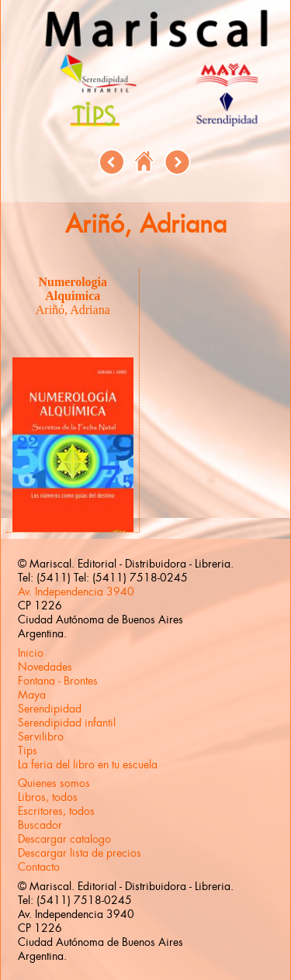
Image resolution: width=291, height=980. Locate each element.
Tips (28, 751)
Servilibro (41, 737)
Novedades (45, 667)
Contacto (39, 867)
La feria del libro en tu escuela (88, 764)
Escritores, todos (56, 811)
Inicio (31, 653)
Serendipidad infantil (67, 723)
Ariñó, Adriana (73, 310)
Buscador (40, 825)
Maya (32, 695)
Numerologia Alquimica (73, 289)
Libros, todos (48, 797)
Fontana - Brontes (58, 681)
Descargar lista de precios (80, 853)
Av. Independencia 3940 (76, 592)
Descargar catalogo (64, 839)
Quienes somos (54, 783)
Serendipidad (50, 709)
